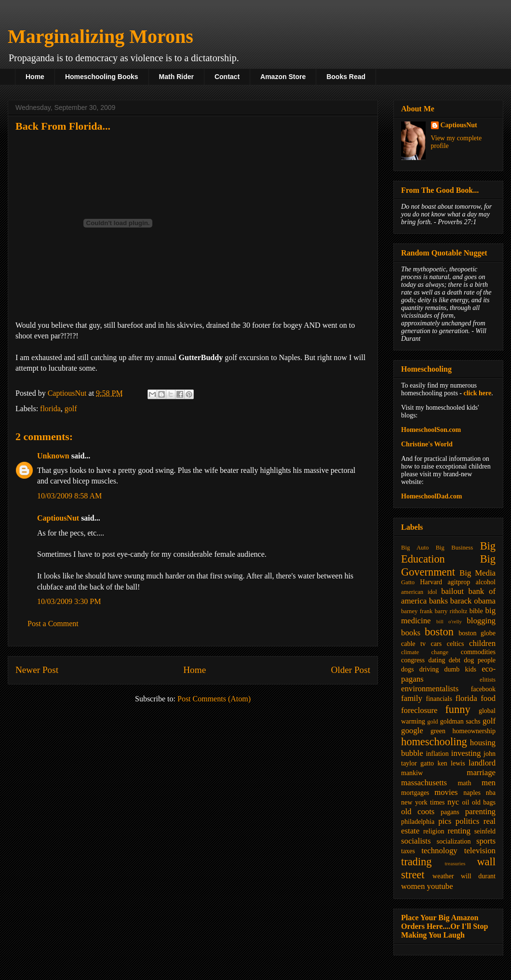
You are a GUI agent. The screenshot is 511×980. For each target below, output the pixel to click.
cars (437, 644)
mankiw (412, 773)
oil (466, 802)
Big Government (448, 565)
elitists (488, 680)
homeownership (474, 731)
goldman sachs (460, 721)
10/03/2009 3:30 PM (69, 601)
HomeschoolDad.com (431, 496)
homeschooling (434, 742)
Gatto (408, 582)
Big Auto (415, 548)
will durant (478, 876)
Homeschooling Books (102, 77)
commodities (478, 652)
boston (439, 632)
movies (446, 792)
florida (50, 409)
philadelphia (418, 822)
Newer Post (37, 670)
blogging (481, 621)
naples (472, 793)
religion (434, 831)
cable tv (413, 644)
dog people (480, 660)
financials (439, 699)
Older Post (350, 670)
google (412, 731)
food (488, 698)
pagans (450, 812)
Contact (227, 77)
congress (413, 660)
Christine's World (427, 444)
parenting (480, 812)
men (489, 783)
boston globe (477, 633)
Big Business (454, 548)
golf (71, 409)
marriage (481, 772)
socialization (454, 841)
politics (467, 821)
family (412, 698)
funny (457, 709)
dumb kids (460, 669)
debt (455, 660)
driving (429, 669)
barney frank (417, 611)
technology (439, 851)
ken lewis (451, 763)
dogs (407, 669)
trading (416, 862)
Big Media (477, 573)
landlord (482, 763)
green (438, 731)
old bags (484, 802)
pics (445, 821)
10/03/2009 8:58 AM (69, 496)
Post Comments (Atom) (214, 699)
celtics (456, 644)
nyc (453, 802)
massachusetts (424, 783)
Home (35, 77)
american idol (419, 592)
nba (491, 793)
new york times (423, 802)
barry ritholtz (451, 611)
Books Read (346, 77)
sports (486, 841)
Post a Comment (53, 624)
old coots (418, 812)
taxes (408, 851)
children (482, 643)
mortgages (415, 793)
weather (443, 876)
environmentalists (430, 689)
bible (476, 611)
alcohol (486, 582)
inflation (437, 754)
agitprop (459, 582)
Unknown (53, 456)
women (413, 886)
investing (466, 753)
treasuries (455, 863)
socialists (416, 841)
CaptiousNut (58, 518)
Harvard (431, 582)
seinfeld (485, 831)
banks (438, 601)
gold (432, 722)
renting (459, 831)
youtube (440, 886)
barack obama (473, 601)
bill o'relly (449, 621)
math (464, 783)
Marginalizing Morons (101, 36)
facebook (483, 689)
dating (437, 660)
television (480, 851)
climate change (425, 652)
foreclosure (419, 710)
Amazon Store (283, 77)
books (411, 633)
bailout (452, 591)
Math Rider (176, 77)
